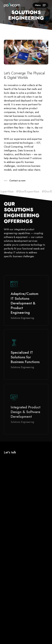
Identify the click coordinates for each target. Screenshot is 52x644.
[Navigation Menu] (40, 5)
